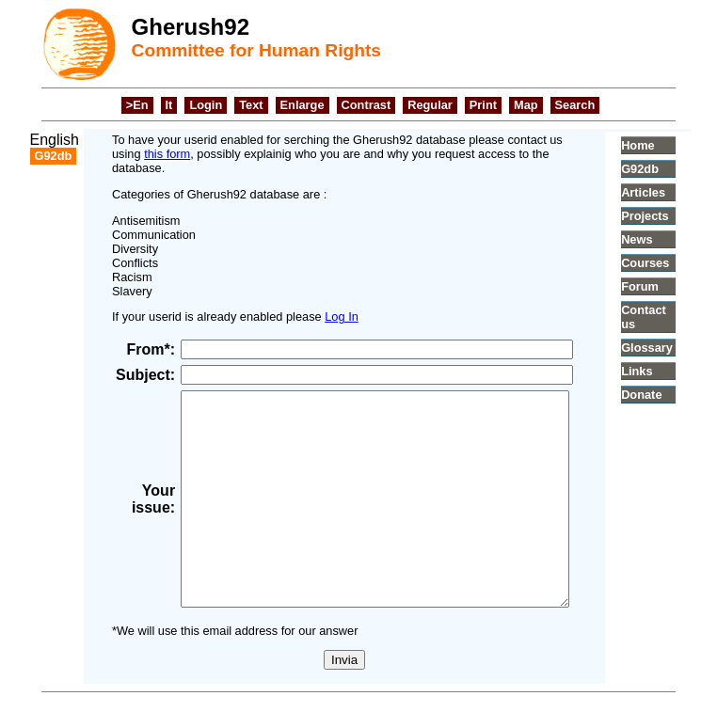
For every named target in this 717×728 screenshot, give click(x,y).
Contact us (669, 317)
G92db (667, 169)
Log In (325, 302)
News (664, 239)
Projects (672, 216)
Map (526, 105)
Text (251, 105)
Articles (670, 192)
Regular (430, 105)
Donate (669, 395)
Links (664, 371)
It (169, 105)
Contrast (366, 105)
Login (206, 105)
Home (665, 145)
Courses (672, 263)
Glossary (674, 348)
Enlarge (303, 105)
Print (483, 105)
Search (575, 105)
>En (137, 105)
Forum (667, 286)
